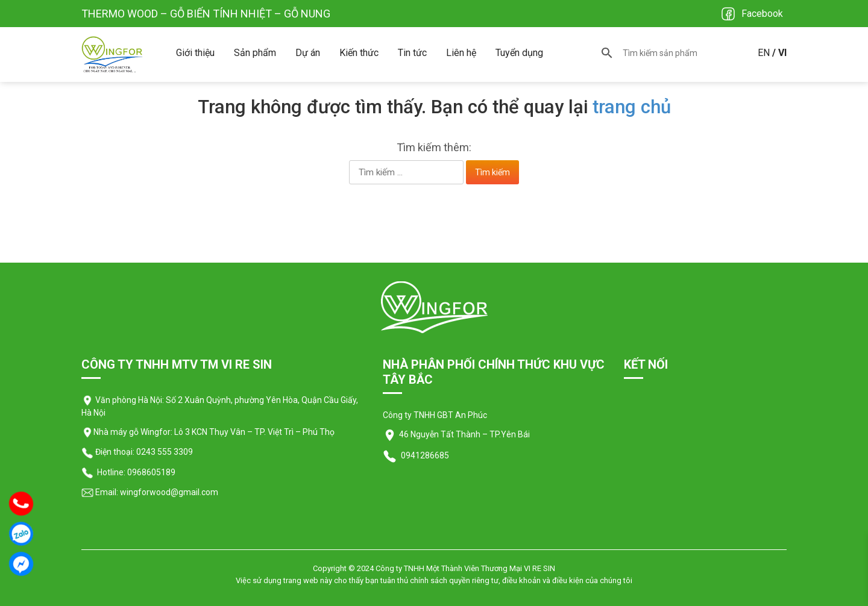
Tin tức (412, 53)
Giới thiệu (195, 53)
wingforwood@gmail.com (168, 492)
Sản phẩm (255, 53)
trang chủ (632, 107)
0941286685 (424, 455)
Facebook (762, 14)
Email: (100, 492)
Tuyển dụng (519, 53)
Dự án (308, 53)
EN (764, 53)
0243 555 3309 (165, 452)
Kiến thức (359, 53)
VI (782, 53)
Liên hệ (461, 53)
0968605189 (151, 472)
